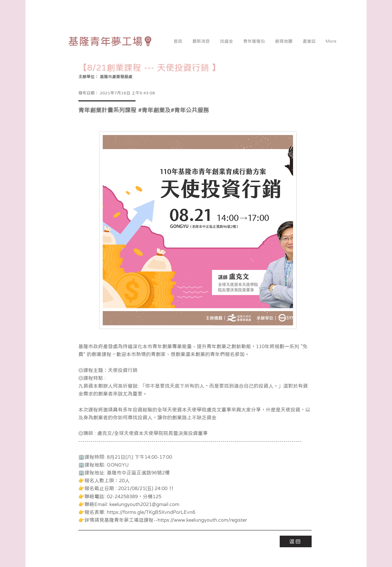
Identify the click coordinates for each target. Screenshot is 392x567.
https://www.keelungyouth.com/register (202, 520)
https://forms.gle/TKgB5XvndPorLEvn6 (151, 512)
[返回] (296, 541)
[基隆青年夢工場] (111, 41)
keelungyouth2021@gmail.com (144, 504)
